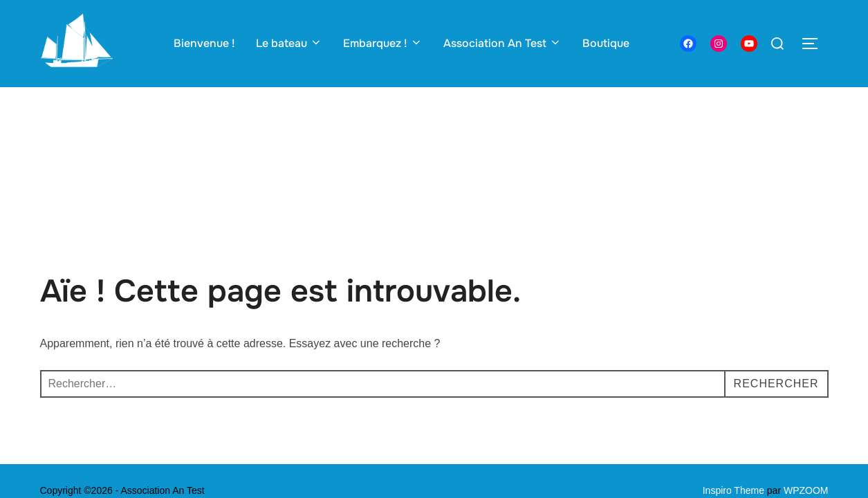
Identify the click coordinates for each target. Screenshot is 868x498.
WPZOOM (806, 403)
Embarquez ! (383, 43)
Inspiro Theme (733, 403)
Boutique (606, 43)
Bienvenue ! (204, 43)
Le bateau (289, 43)
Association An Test (502, 43)
